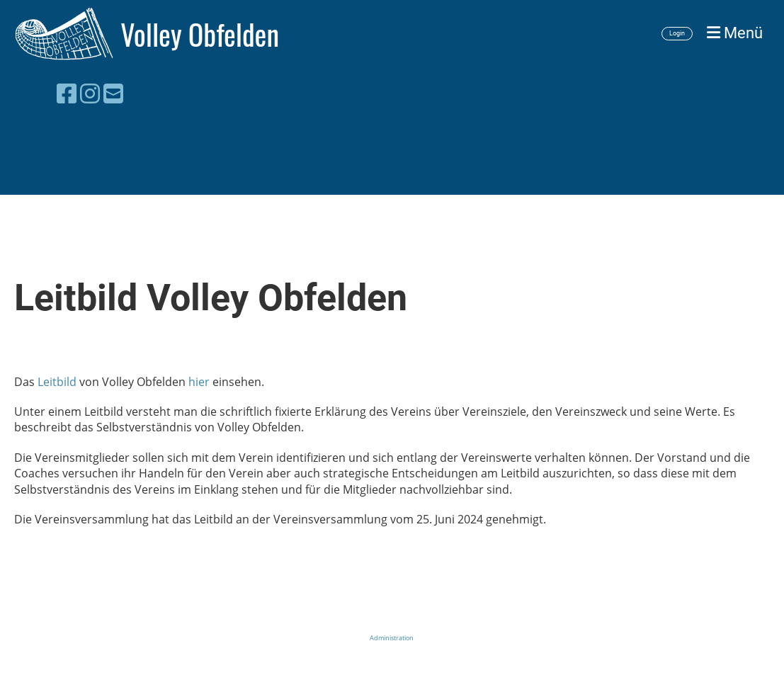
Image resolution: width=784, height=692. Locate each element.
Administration (392, 638)
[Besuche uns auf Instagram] (90, 93)
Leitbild (57, 382)
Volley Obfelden (200, 34)
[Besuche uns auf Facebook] (67, 93)
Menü (735, 33)
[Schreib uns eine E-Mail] (113, 93)
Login (677, 33)
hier (199, 382)
